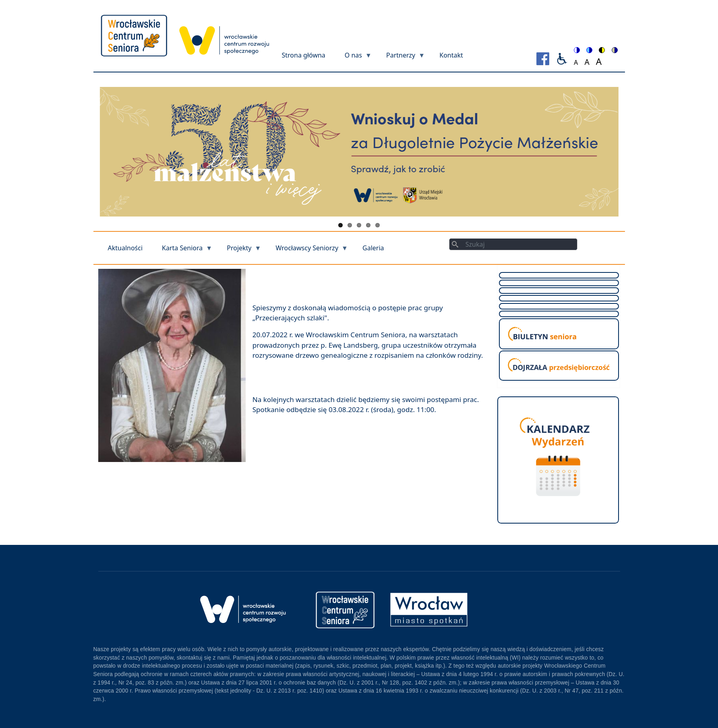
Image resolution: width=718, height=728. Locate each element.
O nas (353, 58)
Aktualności (125, 248)
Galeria (373, 248)
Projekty (239, 251)
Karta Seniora (182, 251)
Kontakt (451, 55)
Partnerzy (401, 58)
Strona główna (304, 55)
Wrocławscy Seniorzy (307, 251)
